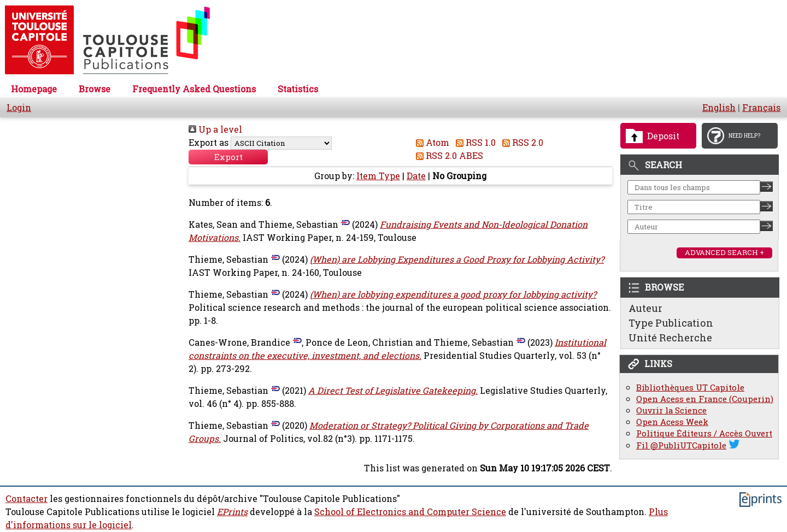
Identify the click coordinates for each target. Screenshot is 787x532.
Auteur (645, 308)
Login (19, 108)
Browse (95, 89)
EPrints (232, 512)
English (719, 108)
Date (416, 176)
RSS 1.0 (474, 143)
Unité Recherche (670, 338)
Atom (430, 143)
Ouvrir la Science (671, 410)
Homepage (34, 89)
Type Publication (671, 323)
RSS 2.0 (521, 143)
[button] (228, 158)
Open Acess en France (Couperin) (705, 399)
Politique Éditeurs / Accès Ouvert (704, 433)
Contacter (27, 499)
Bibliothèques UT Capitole (690, 388)
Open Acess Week (672, 422)
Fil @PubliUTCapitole (681, 445)
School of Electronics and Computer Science (410, 512)
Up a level (215, 129)
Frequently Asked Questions (194, 89)
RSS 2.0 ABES (447, 156)
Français (761, 108)
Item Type (378, 176)
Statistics (298, 89)
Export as (209, 143)
